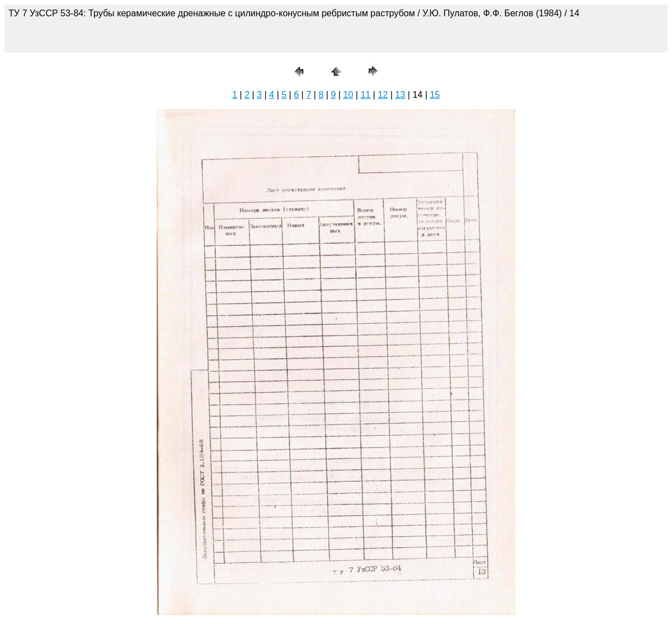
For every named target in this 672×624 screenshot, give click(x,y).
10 (348, 95)
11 (366, 95)
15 (435, 95)
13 (400, 95)
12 (383, 95)
